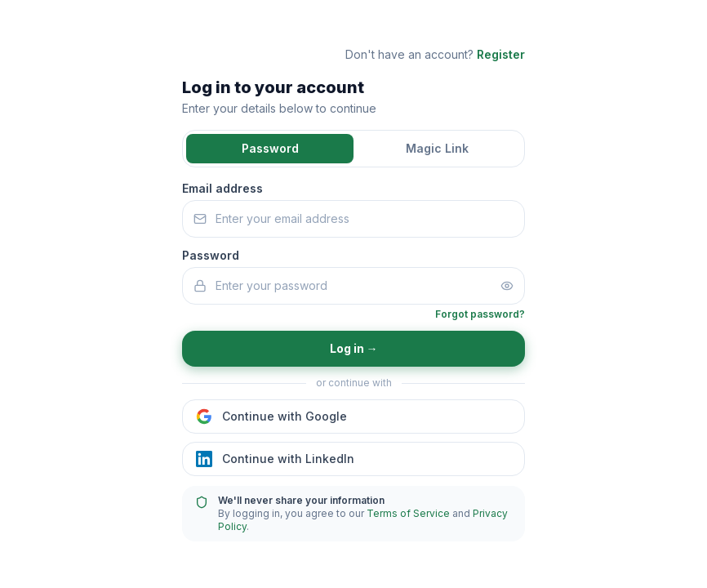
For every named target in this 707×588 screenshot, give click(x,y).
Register (501, 54)
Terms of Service (408, 513)
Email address (222, 188)
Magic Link (437, 148)
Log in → (354, 348)
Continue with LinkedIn (275, 459)
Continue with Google (271, 416)
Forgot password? (480, 314)
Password (270, 148)
